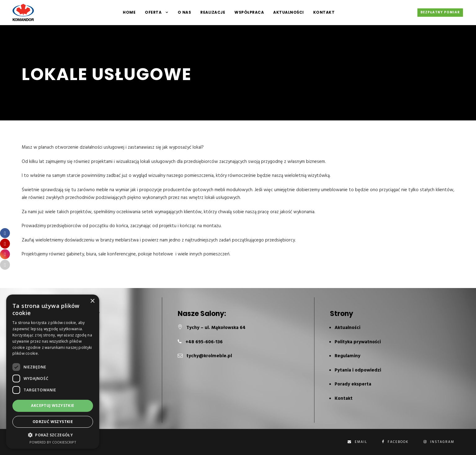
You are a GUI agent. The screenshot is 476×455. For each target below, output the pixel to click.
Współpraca (249, 12)
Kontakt (324, 12)
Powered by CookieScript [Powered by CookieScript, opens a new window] (53, 442)
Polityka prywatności (358, 342)
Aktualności (289, 12)
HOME (129, 12)
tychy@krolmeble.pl (209, 356)
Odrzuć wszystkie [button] (53, 422)
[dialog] (53, 372)
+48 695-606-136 (204, 342)
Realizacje (213, 12)
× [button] (92, 301)
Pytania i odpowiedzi (358, 370)
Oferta (153, 12)
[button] (53, 435)
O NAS (185, 12)
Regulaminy (347, 356)
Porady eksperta (353, 384)
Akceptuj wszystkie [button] (53, 405)
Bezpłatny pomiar (440, 12)
